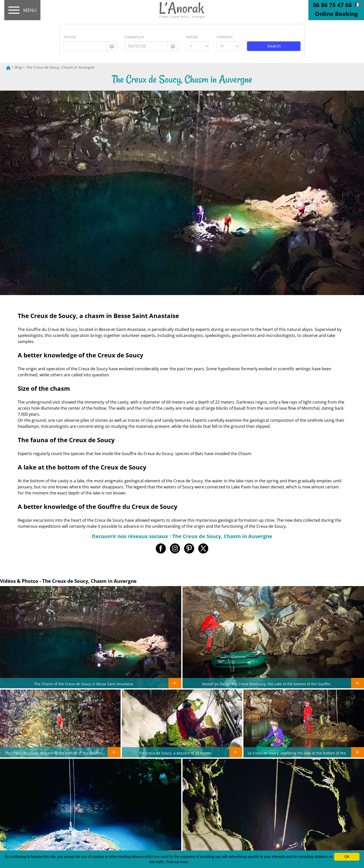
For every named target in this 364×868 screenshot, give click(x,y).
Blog (18, 67)
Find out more (177, 862)
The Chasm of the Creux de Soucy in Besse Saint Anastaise (84, 684)
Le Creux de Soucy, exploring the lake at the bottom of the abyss (297, 755)
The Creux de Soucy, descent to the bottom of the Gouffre (53, 753)
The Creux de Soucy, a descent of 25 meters (175, 753)
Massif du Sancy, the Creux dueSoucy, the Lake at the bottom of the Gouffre (266, 684)
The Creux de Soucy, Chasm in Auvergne (60, 67)
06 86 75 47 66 (332, 5)
